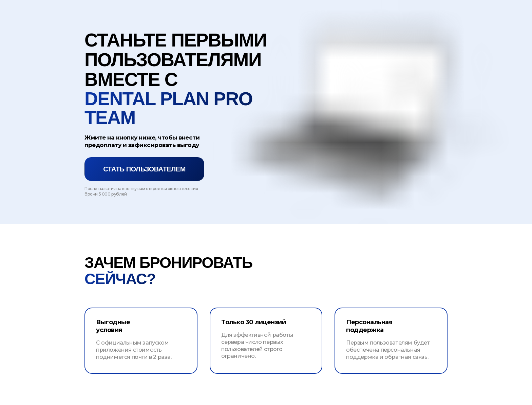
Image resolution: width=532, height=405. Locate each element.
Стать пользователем (144, 169)
